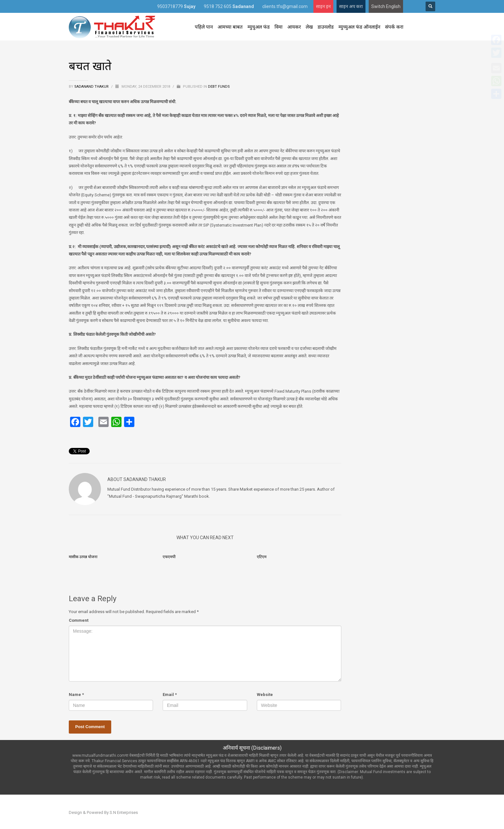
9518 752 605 (229, 6)
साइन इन (323, 6)
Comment (79, 620)
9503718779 (176, 6)
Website (265, 695)
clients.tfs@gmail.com (285, 6)
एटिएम (262, 557)
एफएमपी (169, 557)
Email (170, 695)
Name (76, 695)
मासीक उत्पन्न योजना (83, 557)
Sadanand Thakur (92, 87)
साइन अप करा (351, 6)
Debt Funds (219, 87)
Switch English (386, 6)
